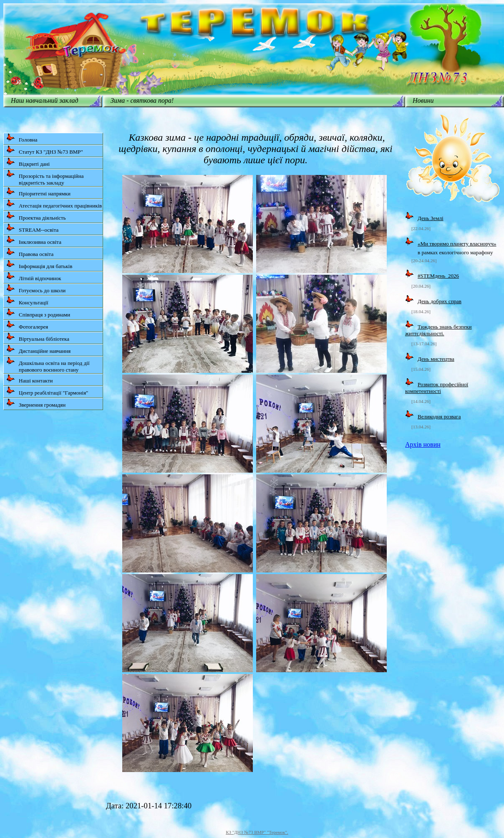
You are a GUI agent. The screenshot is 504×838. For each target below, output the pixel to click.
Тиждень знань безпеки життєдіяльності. (438, 330)
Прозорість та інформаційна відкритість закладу (45, 178)
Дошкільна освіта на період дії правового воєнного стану (48, 365)
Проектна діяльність (36, 216)
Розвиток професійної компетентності (437, 388)
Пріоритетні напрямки (38, 192)
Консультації (27, 301)
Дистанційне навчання (38, 349)
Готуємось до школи (36, 289)
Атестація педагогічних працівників (54, 204)
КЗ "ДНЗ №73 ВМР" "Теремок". (257, 832)
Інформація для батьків (39, 265)
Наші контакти (30, 379)
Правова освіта (30, 252)
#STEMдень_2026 (438, 276)
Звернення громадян (36, 403)
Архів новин (423, 444)
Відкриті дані (28, 162)
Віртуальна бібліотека (38, 337)
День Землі (431, 218)
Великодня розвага (439, 416)
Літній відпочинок (34, 277)
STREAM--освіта (32, 228)
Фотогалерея (27, 325)
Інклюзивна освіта (34, 240)
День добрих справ (440, 301)
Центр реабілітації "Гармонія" (47, 391)
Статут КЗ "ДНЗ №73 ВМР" (45, 150)
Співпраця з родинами (38, 313)
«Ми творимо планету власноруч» (457, 244)
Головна (22, 138)
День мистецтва (436, 359)
